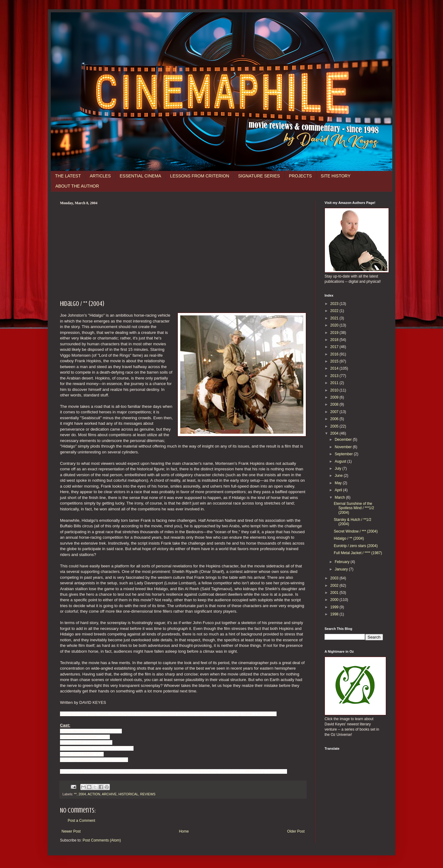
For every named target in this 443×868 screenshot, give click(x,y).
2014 (335, 368)
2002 (335, 586)
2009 (335, 397)
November (344, 447)
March (340, 497)
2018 (335, 340)
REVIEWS (148, 794)
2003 (335, 578)
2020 (335, 325)
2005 (335, 426)
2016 (335, 354)
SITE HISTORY (336, 176)
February (343, 562)
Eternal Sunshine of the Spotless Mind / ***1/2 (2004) (354, 508)
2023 (335, 304)
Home (184, 831)
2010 (335, 390)
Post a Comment (81, 821)
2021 (335, 318)
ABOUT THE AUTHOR (77, 186)
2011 (335, 383)
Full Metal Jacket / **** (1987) (358, 553)
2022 (335, 311)
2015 (335, 361)
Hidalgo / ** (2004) (349, 538)
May (339, 483)
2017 (335, 347)
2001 (335, 593)
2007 (335, 412)
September (344, 454)
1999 (335, 607)
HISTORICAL (128, 794)
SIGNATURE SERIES (259, 176)
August (341, 461)
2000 (335, 600)
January (342, 569)
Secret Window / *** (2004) (356, 531)
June (339, 476)
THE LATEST (68, 176)
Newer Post (71, 831)
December (344, 440)
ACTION (94, 794)
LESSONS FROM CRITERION (200, 176)
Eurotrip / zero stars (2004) (356, 546)
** (75, 794)
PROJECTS (300, 176)
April (339, 490)
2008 (335, 404)
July (339, 468)
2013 (335, 376)
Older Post (296, 831)
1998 (335, 614)
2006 (335, 419)
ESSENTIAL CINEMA (140, 176)
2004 (82, 794)
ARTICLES (100, 176)
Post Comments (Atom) (102, 840)
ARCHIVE (109, 794)
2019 (335, 333)
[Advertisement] (183, 252)
